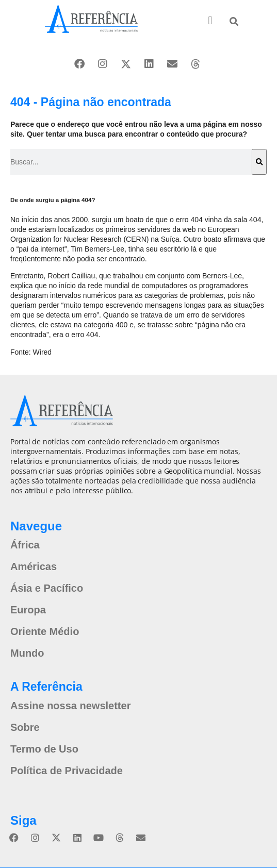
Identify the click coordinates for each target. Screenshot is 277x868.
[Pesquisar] (259, 162)
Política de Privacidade (67, 771)
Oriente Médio (45, 631)
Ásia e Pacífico (47, 588)
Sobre (25, 727)
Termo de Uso (44, 749)
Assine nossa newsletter (70, 706)
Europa (28, 610)
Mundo (27, 653)
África (25, 545)
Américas (34, 566)
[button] (210, 21)
